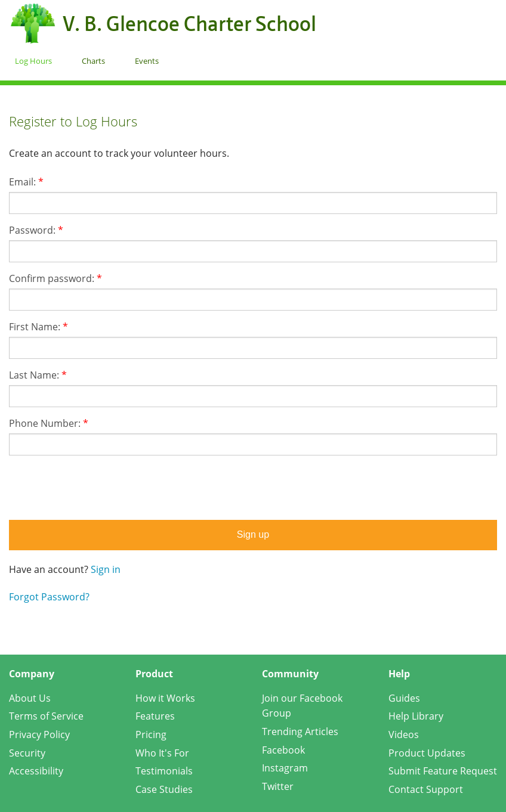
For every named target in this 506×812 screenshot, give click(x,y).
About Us (30, 698)
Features (155, 716)
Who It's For (162, 753)
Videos (404, 734)
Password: (36, 230)
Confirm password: (55, 278)
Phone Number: (49, 423)
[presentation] (253, 488)
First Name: (38, 327)
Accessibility (36, 771)
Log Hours (33, 61)
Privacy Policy (39, 734)
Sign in (106, 569)
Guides (404, 698)
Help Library (416, 716)
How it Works (165, 698)
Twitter (278, 786)
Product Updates (427, 753)
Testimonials (164, 771)
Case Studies (164, 789)
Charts (93, 61)
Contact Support (426, 789)
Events (147, 61)
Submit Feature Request (443, 771)
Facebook (283, 750)
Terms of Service (46, 716)
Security (27, 753)
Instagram (285, 768)
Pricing (151, 734)
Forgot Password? (49, 597)
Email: (26, 182)
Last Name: (38, 375)
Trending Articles (300, 732)
